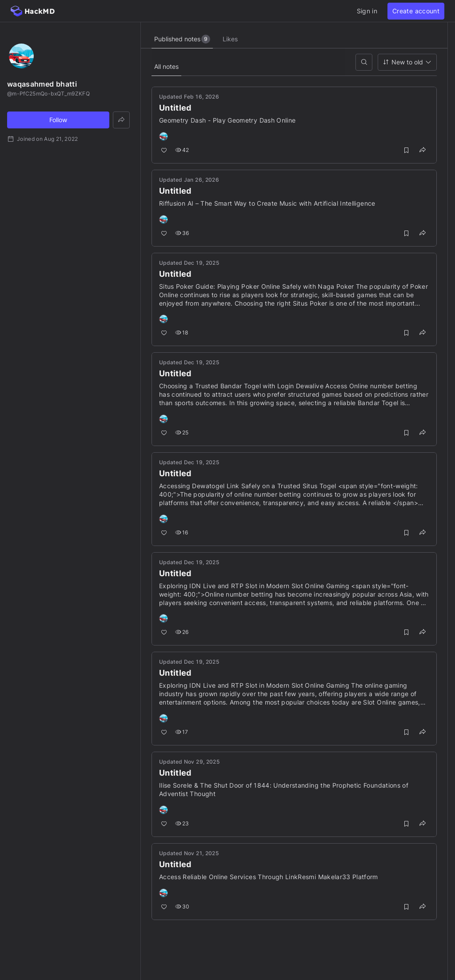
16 (182, 532)
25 (182, 432)
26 (182, 632)
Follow (58, 120)
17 (182, 732)
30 (182, 906)
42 (182, 150)
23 (182, 823)
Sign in (367, 11)
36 (182, 233)
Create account (416, 11)
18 (182, 333)
